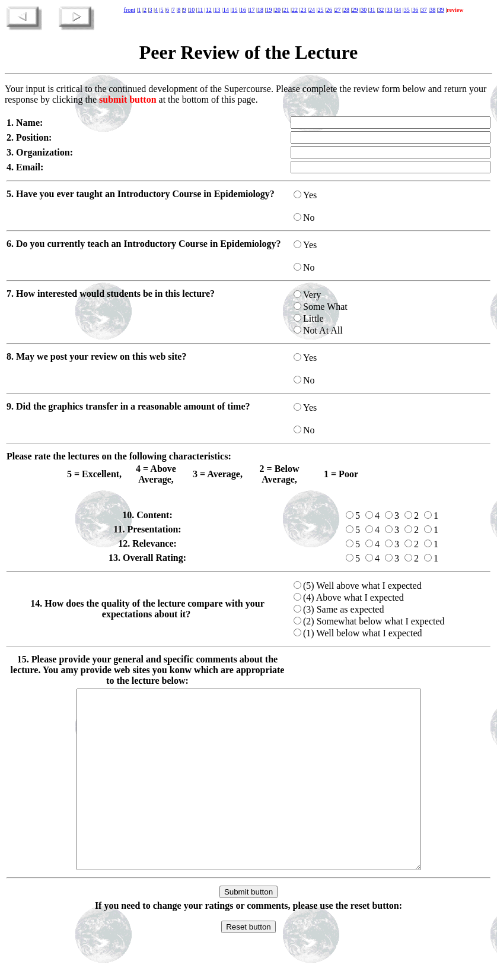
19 (269, 10)
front (130, 10)
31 (372, 10)
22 (295, 10)
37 (424, 10)
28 (346, 10)
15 (234, 10)
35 (407, 10)
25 (321, 10)
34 (398, 10)
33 (390, 10)
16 (243, 10)
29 (355, 10)
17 (251, 10)
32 (381, 10)
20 (278, 10)
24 (312, 10)
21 (286, 10)
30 (364, 10)
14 (226, 10)
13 (217, 10)
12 (209, 10)
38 (432, 10)
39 (441, 10)
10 (192, 10)
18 (260, 10)
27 (338, 10)
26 (329, 10)
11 (200, 10)
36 (415, 10)
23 (304, 10)
